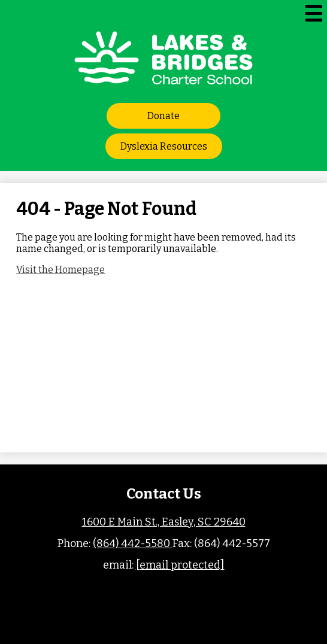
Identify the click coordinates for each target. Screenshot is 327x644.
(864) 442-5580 (133, 543)
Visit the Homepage (60, 270)
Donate (163, 116)
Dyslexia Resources (164, 146)
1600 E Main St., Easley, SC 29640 (164, 522)
